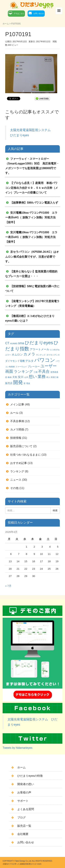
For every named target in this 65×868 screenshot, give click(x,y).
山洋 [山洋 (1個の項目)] (26, 377)
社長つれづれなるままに (25, 455)
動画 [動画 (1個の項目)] (10, 377)
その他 (14, 488)
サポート (23, 801)
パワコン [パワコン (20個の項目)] (45, 360)
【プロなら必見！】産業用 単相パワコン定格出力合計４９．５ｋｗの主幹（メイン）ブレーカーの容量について (32, 188)
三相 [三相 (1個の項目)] (36, 372)
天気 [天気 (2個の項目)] (15, 377)
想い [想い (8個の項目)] (33, 377)
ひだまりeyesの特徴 (30, 776)
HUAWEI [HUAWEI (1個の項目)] (14, 344)
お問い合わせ (39, 13)
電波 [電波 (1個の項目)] (28, 383)
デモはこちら (19, 13)
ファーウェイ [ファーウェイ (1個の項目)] (21, 367)
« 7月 (8, 586)
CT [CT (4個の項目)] (7, 343)
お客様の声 (24, 792)
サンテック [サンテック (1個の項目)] (41, 355)
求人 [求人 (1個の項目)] (48, 377)
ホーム (6, 24)
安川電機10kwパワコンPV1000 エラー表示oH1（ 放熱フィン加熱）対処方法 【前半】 (31, 217)
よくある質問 (26, 809)
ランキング (17, 471)
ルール (14, 413)
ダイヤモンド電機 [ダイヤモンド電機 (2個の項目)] (15, 361)
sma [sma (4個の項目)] (21, 343)
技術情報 (16, 438)
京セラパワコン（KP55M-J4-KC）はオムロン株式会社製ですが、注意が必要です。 (32, 257)
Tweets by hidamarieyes (18, 748)
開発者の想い (26, 784)
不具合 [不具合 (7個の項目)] (44, 371)
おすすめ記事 (19, 463)
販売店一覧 (24, 826)
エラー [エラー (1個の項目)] (8, 355)
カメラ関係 (17, 429)
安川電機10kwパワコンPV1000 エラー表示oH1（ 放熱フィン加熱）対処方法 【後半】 (31, 237)
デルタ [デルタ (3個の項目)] (29, 361)
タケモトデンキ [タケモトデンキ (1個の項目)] (53, 355)
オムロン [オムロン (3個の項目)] (17, 354)
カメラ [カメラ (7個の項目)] (29, 354)
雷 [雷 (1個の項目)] (25, 383)
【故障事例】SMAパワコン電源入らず (34, 203)
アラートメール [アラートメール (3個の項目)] (40, 349)
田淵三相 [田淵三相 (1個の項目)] (55, 377)
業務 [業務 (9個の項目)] (42, 377)
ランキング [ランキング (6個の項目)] (23, 371)
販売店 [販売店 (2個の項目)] (9, 383)
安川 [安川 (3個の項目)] (21, 377)
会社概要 (23, 834)
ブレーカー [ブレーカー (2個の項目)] (34, 366)
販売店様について (21, 446)
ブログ (21, 817)
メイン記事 (17, 404)
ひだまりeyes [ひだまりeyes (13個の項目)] (39, 343)
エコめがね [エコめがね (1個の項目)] (55, 350)
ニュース (16, 480)
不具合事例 (17, 421)
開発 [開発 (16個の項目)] (18, 382)
